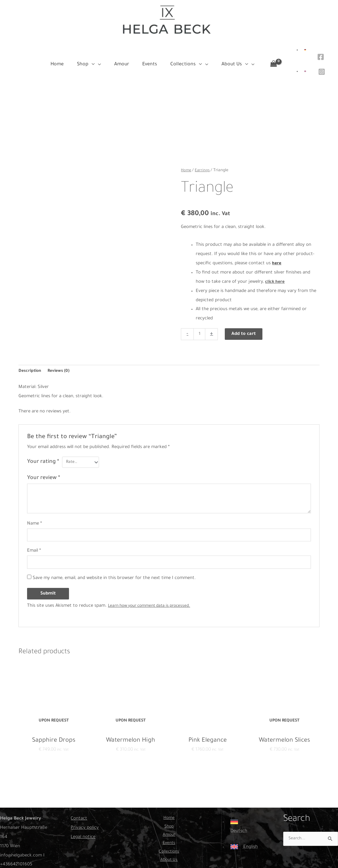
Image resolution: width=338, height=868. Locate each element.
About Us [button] (169, 846)
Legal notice (83, 818)
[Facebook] (320, 54)
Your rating (43, 441)
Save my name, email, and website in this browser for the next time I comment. (114, 559)
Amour (169, 818)
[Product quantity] (200, 311)
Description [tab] (31, 349)
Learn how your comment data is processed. (154, 586)
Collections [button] (169, 836)
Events (169, 827)
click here (275, 259)
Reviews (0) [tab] (61, 349)
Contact (79, 800)
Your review (44, 457)
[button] (100, 59)
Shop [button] (169, 809)
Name (34, 502)
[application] (103, 59)
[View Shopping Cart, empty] (273, 59)
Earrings (203, 148)
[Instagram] (321, 64)
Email (34, 531)
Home (186, 148)
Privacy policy (85, 809)
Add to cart (245, 311)
